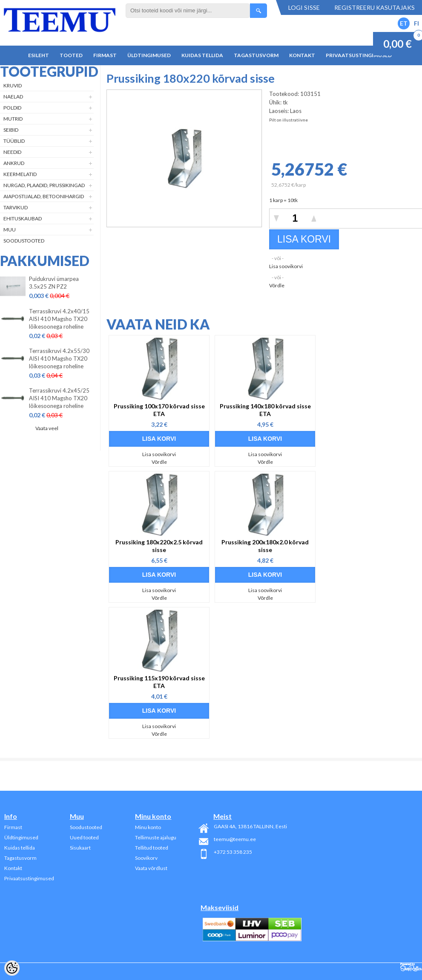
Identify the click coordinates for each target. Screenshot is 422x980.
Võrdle (277, 285)
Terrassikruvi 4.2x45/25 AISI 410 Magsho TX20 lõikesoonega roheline (59, 398)
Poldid (12, 108)
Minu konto (148, 827)
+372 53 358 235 (233, 852)
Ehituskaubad (23, 218)
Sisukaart (80, 848)
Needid (12, 152)
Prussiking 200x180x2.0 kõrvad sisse (265, 546)
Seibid (11, 130)
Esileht (39, 55)
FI (416, 23)
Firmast (105, 55)
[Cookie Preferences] (12, 968)
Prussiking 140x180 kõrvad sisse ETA (265, 410)
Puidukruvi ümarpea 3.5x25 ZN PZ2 (54, 283)
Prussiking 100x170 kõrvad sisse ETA (159, 410)
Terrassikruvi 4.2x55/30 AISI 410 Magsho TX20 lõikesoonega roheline (59, 358)
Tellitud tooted (152, 848)
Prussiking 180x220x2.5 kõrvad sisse (159, 546)
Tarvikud (16, 207)
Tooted (71, 55)
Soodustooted (24, 241)
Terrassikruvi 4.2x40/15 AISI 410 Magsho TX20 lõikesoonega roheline (59, 319)
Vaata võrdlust (151, 868)
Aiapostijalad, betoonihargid (44, 196)
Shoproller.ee (411, 967)
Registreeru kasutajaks (375, 7)
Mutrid (13, 119)
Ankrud (14, 163)
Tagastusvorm (256, 55)
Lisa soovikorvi (286, 266)
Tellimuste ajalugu (156, 837)
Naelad (13, 97)
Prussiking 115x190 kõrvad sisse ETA (159, 682)
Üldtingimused (149, 55)
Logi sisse (304, 7)
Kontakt (302, 55)
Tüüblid (14, 141)
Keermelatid (20, 174)
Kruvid (13, 85)
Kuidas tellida (202, 55)
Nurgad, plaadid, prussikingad (44, 185)
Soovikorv (146, 858)
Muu (10, 230)
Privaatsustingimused (359, 55)
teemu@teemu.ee (235, 839)
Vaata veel (47, 428)
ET (404, 23)
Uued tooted (84, 837)
